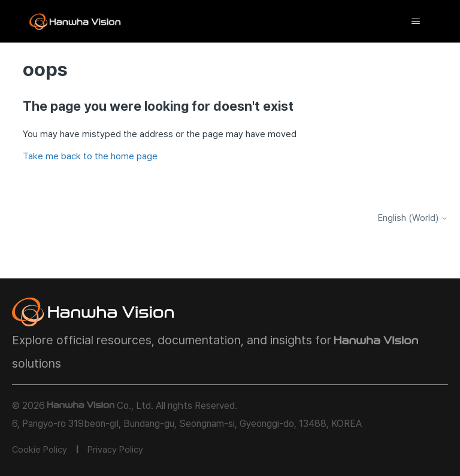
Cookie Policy (40, 450)
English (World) (413, 218)
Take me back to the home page (90, 156)
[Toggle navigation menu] (416, 22)
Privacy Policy (115, 450)
